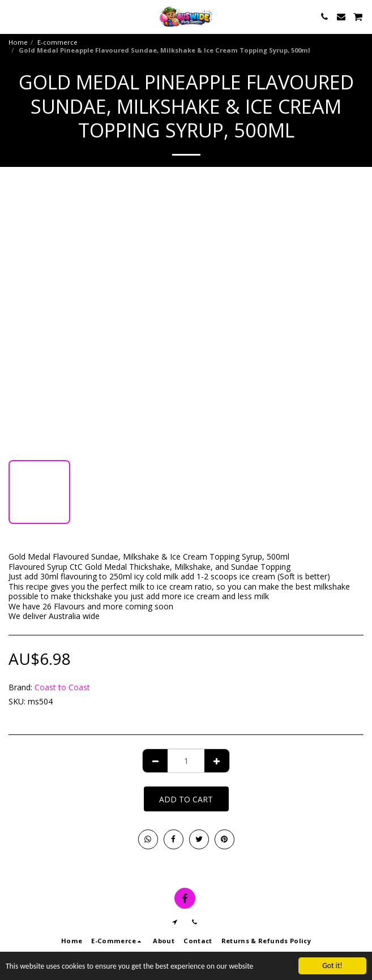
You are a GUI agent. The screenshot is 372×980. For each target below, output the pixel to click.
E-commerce (57, 42)
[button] (12, 16)
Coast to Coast (62, 687)
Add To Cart (186, 799)
